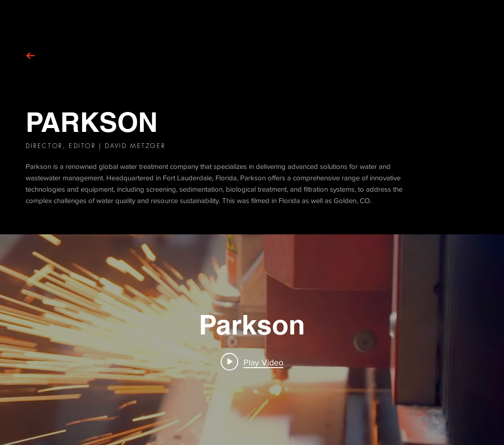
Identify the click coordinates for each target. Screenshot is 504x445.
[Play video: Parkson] (252, 362)
